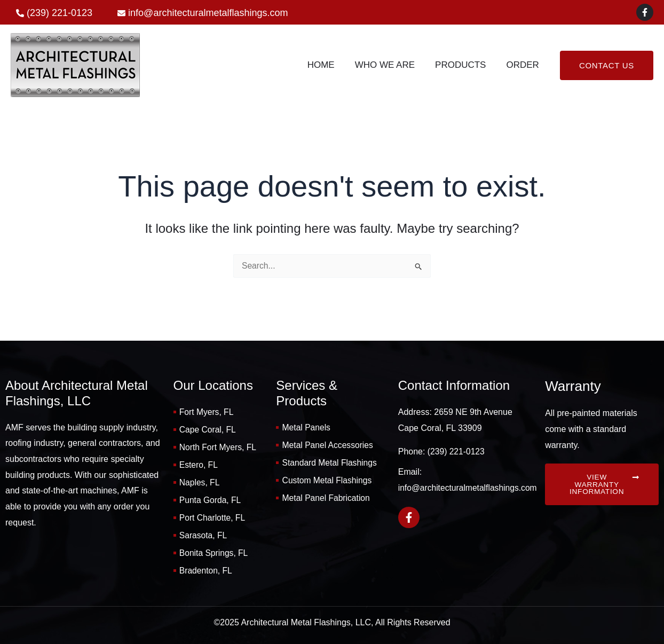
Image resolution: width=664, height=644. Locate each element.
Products (464, 65)
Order (523, 65)
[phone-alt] (54, 13)
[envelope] (203, 13)
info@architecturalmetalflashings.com (469, 484)
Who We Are (390, 65)
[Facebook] (645, 12)
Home (329, 65)
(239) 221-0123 (457, 448)
